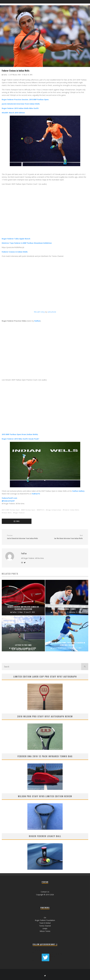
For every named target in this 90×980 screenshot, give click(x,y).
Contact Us (45, 892)
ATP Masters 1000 (15, 75)
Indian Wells (7, 513)
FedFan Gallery (78, 491)
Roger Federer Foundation (45, 920)
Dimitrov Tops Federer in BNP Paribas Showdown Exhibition (27, 243)
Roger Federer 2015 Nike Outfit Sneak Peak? (20, 439)
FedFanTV (36, 494)
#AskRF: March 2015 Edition (13, 113)
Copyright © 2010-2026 (45, 895)
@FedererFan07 (8, 501)
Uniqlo (45, 928)
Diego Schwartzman (54, 510)
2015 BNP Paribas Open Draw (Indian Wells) (20, 434)
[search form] (41, 667)
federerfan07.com (9, 498)
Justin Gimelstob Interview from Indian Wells (21, 104)
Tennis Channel (45, 926)
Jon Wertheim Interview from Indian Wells (65, 537)
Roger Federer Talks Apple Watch (16, 239)
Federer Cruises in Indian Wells (15, 252)
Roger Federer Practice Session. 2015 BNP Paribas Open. (25, 99)
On (45, 918)
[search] (85, 667)
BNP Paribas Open (29, 510)
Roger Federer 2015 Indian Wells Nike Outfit (20, 108)
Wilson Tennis (45, 931)
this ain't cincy (39, 312)
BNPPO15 (41, 510)
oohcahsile (52, 312)
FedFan (5, 75)
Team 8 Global (45, 923)
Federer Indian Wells (71, 510)
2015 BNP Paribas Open (11, 510)
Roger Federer (19, 513)
